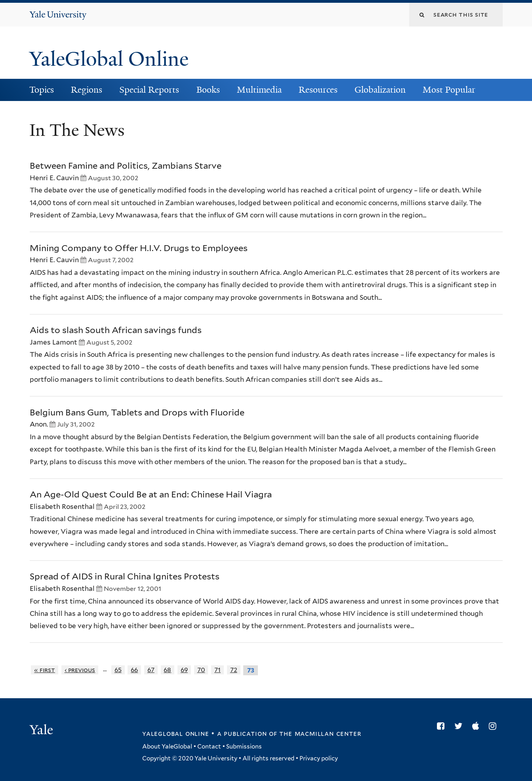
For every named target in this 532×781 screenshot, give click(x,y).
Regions (87, 90)
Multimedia (259, 90)
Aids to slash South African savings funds (116, 330)
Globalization (380, 90)
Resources (318, 90)
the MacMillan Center (320, 733)
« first (45, 670)
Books (208, 90)
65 (118, 670)
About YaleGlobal (167, 747)
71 (217, 670)
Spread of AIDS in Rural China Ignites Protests (125, 576)
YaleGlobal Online (109, 59)
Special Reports (149, 90)
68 (167, 670)
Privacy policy (319, 758)
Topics (42, 90)
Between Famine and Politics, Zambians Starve (126, 166)
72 (234, 670)
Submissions (244, 747)
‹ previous (80, 670)
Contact (209, 747)
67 (151, 670)
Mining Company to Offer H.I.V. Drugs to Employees (139, 248)
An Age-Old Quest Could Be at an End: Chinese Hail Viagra (151, 494)
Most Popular (449, 90)
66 (134, 670)
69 (184, 670)
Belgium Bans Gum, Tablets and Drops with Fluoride (137, 412)
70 (201, 670)
